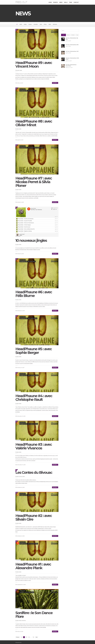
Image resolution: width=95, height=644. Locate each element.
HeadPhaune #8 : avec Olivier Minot (34, 123)
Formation (36, 24)
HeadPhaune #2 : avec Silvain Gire (34, 517)
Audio (21, 24)
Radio (50, 24)
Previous (18, 637)
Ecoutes (30, 24)
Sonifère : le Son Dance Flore (34, 615)
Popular (68, 35)
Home (50, 2)
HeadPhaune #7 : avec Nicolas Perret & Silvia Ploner (34, 182)
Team (70, 2)
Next (37, 637)
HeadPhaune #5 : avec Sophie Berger (34, 351)
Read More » (55, 83)
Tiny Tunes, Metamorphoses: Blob (72, 45)
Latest (63, 35)
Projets (55, 2)
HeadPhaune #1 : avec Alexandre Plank (33, 566)
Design (25, 24)
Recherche (55, 24)
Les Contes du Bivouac (34, 472)
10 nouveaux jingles (31, 240)
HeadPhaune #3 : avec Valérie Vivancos (34, 446)
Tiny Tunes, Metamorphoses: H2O (72, 51)
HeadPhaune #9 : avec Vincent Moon (34, 64)
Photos (45, 24)
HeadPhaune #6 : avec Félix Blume (34, 294)
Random (73, 35)
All (17, 24)
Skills (66, 2)
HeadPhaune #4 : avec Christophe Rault (34, 398)
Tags (77, 35)
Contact (76, 2)
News (61, 2)
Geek (41, 24)
